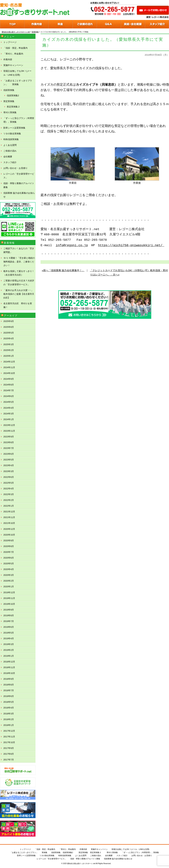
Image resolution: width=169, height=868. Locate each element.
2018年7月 (9, 690)
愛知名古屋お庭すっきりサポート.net (81, 864)
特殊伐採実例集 (11, 139)
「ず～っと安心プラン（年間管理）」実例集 (19, 120)
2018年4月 (9, 708)
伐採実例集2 (13, 96)
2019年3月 (9, 644)
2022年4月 (9, 489)
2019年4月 (9, 638)
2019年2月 (9, 650)
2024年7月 (9, 390)
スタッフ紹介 (10, 162)
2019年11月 (9, 598)
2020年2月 (9, 581)
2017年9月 (9, 748)
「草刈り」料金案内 (13, 54)
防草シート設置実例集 (14, 128)
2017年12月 (9, 731)
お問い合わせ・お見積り (15, 168)
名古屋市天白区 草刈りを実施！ (18, 305)
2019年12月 (9, 592)
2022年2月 (9, 500)
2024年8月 (9, 385)
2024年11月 (9, 367)
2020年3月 (9, 575)
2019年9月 (9, 610)
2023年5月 (9, 460)
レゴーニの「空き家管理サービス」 (19, 176)
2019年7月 (9, 621)
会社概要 (8, 157)
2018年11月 (9, 667)
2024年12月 (9, 362)
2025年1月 (9, 356)
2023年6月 (9, 454)
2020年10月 (9, 535)
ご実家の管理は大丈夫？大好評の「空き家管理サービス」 (19, 282)
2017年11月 (9, 737)
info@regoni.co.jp (72, 245)
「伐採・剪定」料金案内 (15, 48)
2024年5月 (9, 402)
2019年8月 (9, 615)
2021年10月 (9, 523)
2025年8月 (9, 327)
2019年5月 (9, 633)
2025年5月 (9, 333)
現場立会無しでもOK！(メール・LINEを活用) (17, 73)
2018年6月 (9, 696)
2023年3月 (9, 471)
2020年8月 (9, 546)
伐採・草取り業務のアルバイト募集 (19, 185)
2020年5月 (9, 564)
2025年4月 (9, 338)
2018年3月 (9, 714)
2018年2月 (9, 719)
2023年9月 (9, 437)
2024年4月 (9, 408)
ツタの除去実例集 (12, 134)
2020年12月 (9, 529)
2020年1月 (9, 587)
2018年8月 (9, 685)
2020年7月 (9, 552)
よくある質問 (10, 145)
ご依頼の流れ (10, 151)
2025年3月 (9, 344)
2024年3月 (9, 414)
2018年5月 (9, 702)
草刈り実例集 (10, 112)
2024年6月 (9, 396)
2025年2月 (9, 350)
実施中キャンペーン (13, 65)
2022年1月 (9, 506)
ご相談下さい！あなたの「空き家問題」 (19, 250)
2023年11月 (9, 431)
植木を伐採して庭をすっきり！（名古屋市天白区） (19, 273)
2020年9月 (9, 541)
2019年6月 (9, 627)
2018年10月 (9, 673)
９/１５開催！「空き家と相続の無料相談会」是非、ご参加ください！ (19, 262)
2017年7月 (9, 760)
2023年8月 (9, 442)
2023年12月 (9, 425)
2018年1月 (9, 725)
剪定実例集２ (13, 107)
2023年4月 (9, 465)
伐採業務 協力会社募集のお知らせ (19, 195)
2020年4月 (9, 569)
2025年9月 (9, 321)
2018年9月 (9, 679)
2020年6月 (9, 558)
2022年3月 (9, 494)
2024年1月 (9, 419)
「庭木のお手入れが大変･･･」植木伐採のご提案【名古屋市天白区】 (19, 294)
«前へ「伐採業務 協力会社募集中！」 (63, 270)
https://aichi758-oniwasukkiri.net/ (131, 245)
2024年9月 (9, 379)
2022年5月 (9, 483)
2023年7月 (9, 448)
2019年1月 (9, 656)
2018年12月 (9, 662)
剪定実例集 (9, 101)
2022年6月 (9, 477)
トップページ (10, 42)
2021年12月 (9, 512)
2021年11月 (9, 517)
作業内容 (8, 59)
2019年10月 (9, 604)
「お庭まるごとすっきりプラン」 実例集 (18, 82)
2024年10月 (9, 373)
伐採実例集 (9, 90)
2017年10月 (9, 742)
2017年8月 (9, 754)
